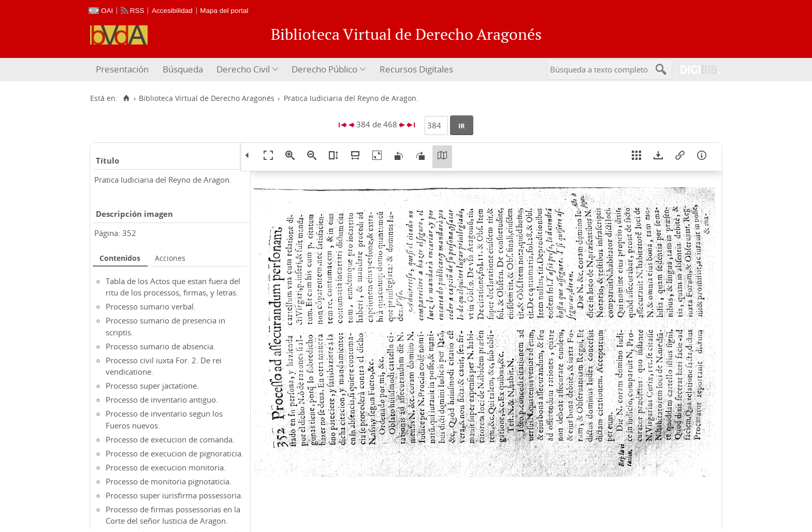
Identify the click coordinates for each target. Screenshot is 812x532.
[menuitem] (124, 70)
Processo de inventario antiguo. (162, 400)
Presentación (122, 69)
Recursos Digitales (416, 69)
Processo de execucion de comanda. (170, 439)
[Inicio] (126, 98)
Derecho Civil (243, 69)
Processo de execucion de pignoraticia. (175, 453)
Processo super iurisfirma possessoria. (174, 495)
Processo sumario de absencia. (161, 346)
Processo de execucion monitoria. (166, 467)
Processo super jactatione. (152, 386)
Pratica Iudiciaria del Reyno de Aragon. (163, 180)
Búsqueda (183, 69)
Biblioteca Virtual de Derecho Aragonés (207, 98)
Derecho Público (324, 69)
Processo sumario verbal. (151, 306)
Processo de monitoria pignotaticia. (169, 481)
